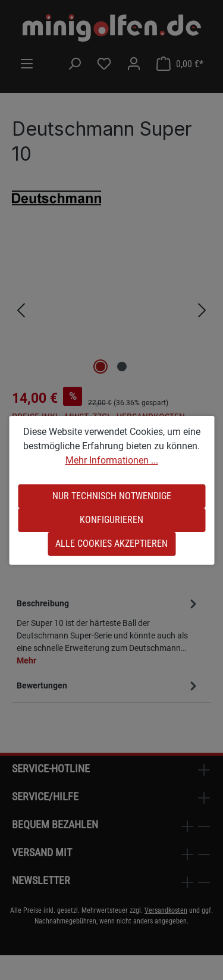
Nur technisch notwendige (112, 496)
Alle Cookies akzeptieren (111, 544)
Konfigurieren (111, 520)
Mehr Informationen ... (112, 460)
